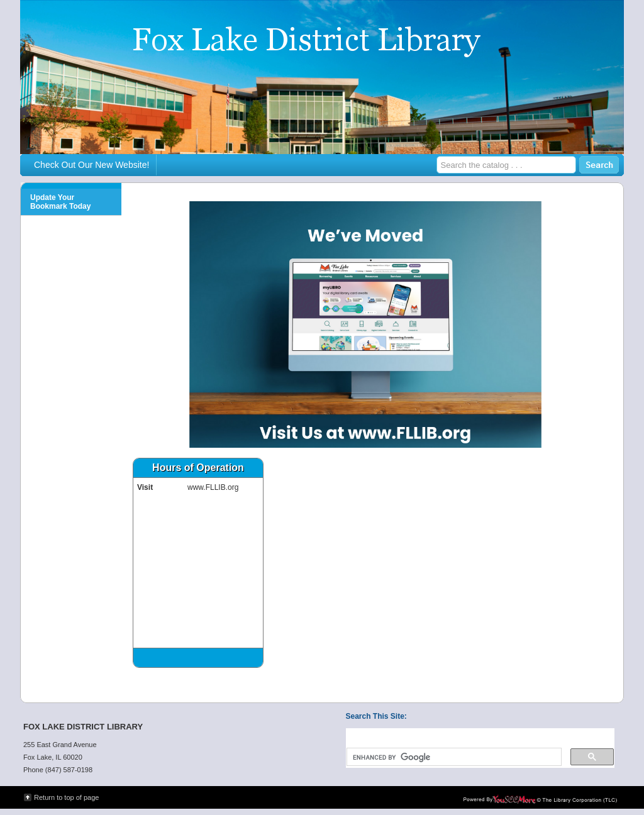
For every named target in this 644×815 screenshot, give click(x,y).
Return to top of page (66, 797)
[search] (453, 757)
